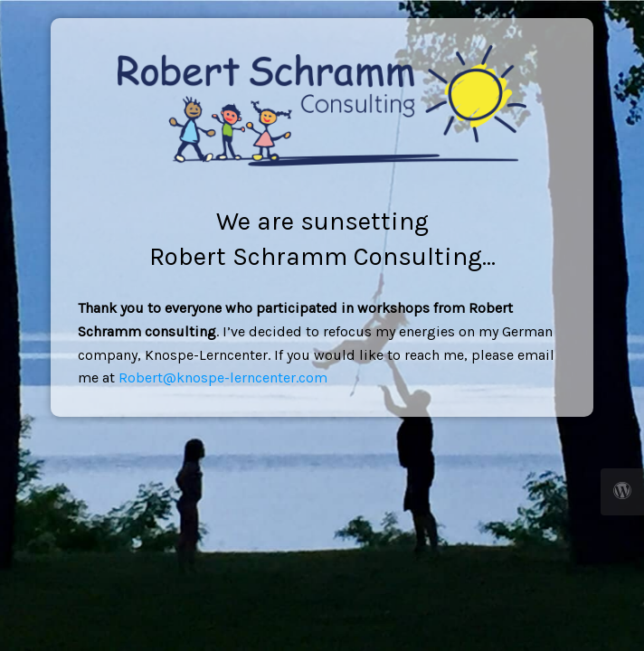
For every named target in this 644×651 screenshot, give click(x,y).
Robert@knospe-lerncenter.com (223, 377)
